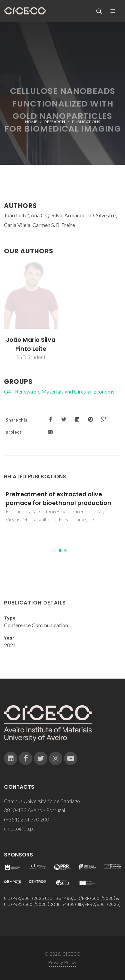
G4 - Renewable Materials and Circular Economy (59, 391)
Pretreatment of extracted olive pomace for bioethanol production (58, 499)
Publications (86, 122)
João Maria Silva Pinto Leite (31, 344)
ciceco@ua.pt (19, 828)
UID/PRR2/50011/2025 (25, 904)
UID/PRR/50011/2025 (24, 898)
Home (31, 122)
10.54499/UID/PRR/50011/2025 (84, 898)
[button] (60, 550)
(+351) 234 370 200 (27, 819)
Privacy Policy (62, 962)
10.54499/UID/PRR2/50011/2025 (88, 904)
